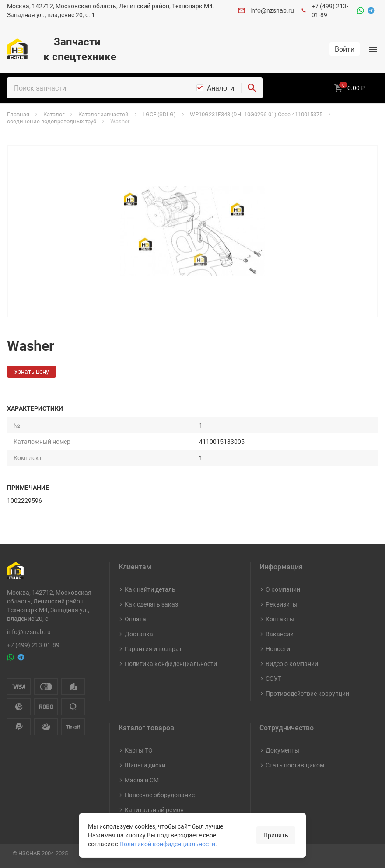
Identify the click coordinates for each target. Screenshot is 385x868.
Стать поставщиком (295, 765)
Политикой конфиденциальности (167, 844)
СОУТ (273, 678)
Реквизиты (282, 604)
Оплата (135, 619)
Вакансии (280, 634)
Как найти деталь (150, 589)
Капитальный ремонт (156, 810)
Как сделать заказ (151, 604)
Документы (282, 750)
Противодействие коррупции (307, 693)
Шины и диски (145, 765)
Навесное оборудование (160, 795)
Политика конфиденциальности (171, 664)
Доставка (139, 634)
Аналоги (220, 88)
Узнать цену (31, 371)
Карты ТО (139, 750)
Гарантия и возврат (153, 649)
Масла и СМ (142, 780)
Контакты (280, 619)
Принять (276, 835)
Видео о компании (292, 664)
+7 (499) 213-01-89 (33, 645)
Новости (278, 649)
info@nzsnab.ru (272, 10)
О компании (283, 589)
